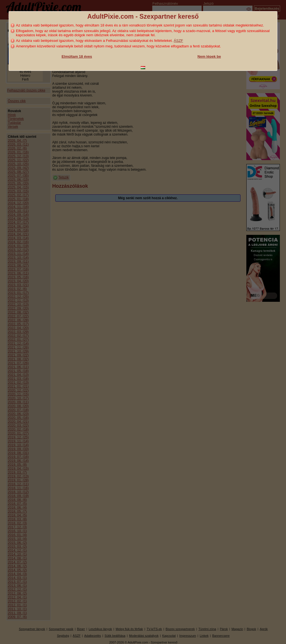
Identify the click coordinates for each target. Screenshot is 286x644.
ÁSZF (178, 41)
